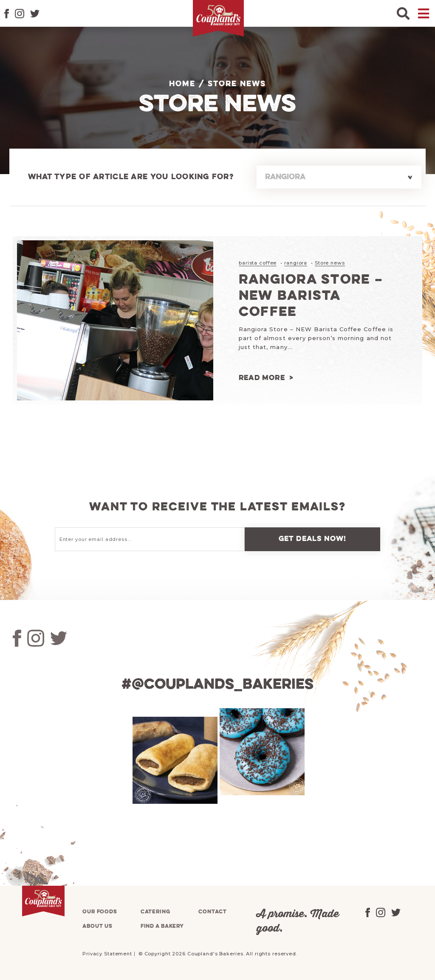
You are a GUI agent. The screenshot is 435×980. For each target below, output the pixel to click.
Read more (262, 378)
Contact (212, 912)
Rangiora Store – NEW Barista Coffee (311, 296)
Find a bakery (162, 926)
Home (182, 84)
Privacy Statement (107, 954)
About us (97, 926)
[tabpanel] (174, 760)
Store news (330, 263)
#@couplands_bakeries (217, 685)
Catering (155, 912)
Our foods (100, 912)
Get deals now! (313, 539)
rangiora (296, 263)
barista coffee (258, 263)
